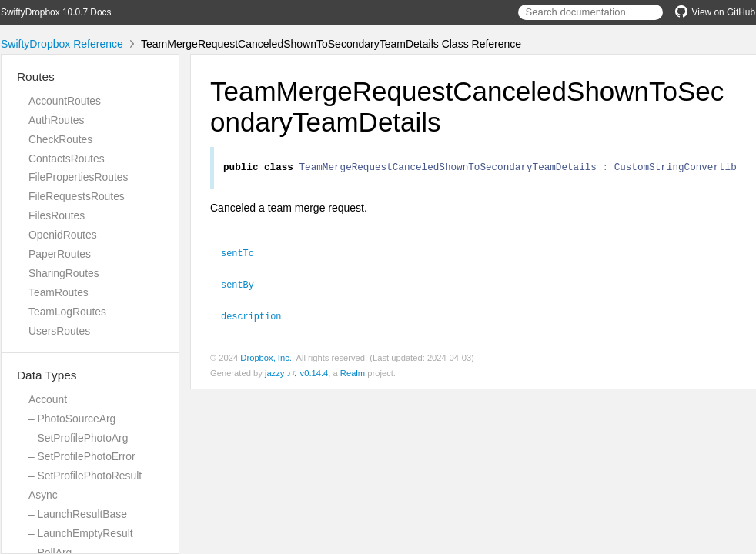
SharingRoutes (64, 273)
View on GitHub (715, 12)
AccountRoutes (65, 101)
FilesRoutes (57, 215)
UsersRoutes (59, 331)
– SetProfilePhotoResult (85, 476)
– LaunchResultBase (78, 514)
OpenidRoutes (63, 235)
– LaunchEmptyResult (81, 533)
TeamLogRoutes (67, 312)
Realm (353, 373)
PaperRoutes (60, 254)
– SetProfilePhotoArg (78, 438)
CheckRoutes (60, 139)
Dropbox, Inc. (266, 358)
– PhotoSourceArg (72, 419)
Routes (36, 77)
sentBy (244, 285)
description (258, 316)
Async (43, 495)
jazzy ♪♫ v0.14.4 (296, 373)
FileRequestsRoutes (77, 196)
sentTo (244, 255)
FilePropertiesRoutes (78, 177)
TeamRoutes (59, 292)
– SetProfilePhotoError (82, 456)
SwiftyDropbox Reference (62, 44)
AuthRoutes (56, 120)
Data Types (47, 375)
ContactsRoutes (67, 159)
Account (48, 399)
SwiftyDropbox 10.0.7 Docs (56, 12)
